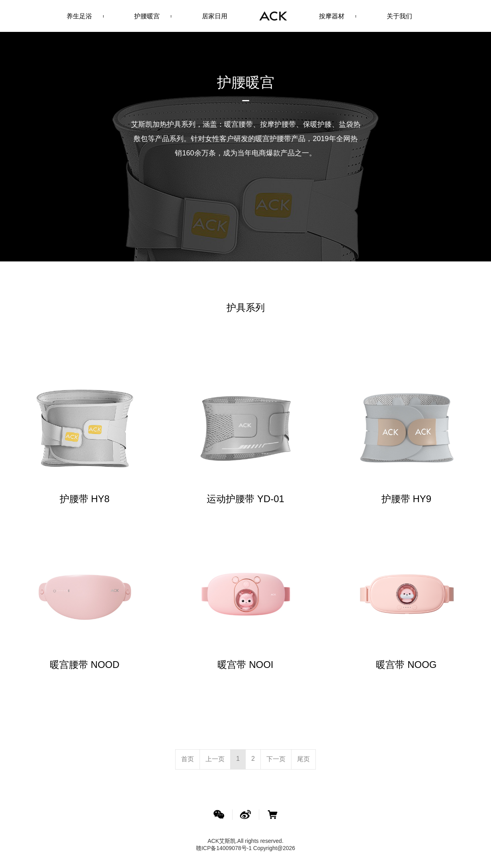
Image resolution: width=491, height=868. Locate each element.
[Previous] (188, 759)
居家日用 (215, 16)
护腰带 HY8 (85, 499)
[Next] (276, 759)
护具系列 (246, 307)
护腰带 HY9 (406, 499)
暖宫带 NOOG (406, 665)
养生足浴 (79, 16)
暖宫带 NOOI (245, 665)
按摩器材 (332, 16)
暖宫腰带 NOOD (85, 665)
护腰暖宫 (147, 16)
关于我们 (399, 16)
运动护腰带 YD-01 (245, 499)
